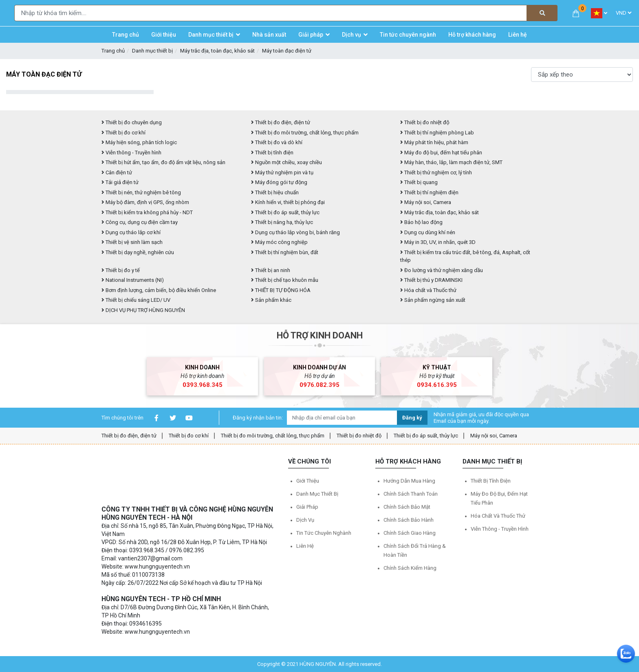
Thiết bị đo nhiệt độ (425, 122)
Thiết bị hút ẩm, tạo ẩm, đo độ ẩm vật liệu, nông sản (163, 162)
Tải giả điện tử (120, 182)
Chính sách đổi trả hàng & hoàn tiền (415, 550)
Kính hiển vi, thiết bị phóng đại (288, 202)
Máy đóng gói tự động (279, 182)
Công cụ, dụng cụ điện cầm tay (140, 222)
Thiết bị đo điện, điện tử (281, 122)
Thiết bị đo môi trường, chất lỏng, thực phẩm (305, 133)
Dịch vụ (305, 520)
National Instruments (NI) (133, 280)
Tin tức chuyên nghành (324, 533)
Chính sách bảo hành (409, 520)
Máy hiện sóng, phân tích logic (139, 142)
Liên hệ (305, 546)
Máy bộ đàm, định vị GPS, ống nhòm (145, 202)
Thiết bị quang (419, 182)
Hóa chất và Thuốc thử (428, 290)
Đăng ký (412, 418)
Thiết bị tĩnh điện (272, 153)
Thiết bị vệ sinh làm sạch (132, 242)
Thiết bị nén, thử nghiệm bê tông (141, 192)
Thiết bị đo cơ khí (123, 133)
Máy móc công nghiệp (279, 242)
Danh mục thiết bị (152, 51)
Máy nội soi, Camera (426, 202)
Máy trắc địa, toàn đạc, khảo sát (217, 51)
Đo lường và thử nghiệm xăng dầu (442, 270)
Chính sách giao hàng (410, 533)
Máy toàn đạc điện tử (287, 51)
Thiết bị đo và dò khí (277, 142)
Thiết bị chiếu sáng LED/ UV (136, 300)
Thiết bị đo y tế (121, 270)
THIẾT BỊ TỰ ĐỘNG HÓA (281, 290)
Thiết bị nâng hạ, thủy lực (282, 222)
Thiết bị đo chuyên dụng (132, 122)
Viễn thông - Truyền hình (131, 153)
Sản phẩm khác (271, 300)
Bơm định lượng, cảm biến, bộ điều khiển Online (159, 290)
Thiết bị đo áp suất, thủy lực (285, 212)
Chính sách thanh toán (411, 494)
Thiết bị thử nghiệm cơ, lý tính (436, 172)
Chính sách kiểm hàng (410, 568)
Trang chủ (113, 51)
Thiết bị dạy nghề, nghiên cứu (138, 252)
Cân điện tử (117, 172)
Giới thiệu (308, 481)
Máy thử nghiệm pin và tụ (282, 172)
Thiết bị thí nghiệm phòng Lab (437, 133)
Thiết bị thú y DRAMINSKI (431, 280)
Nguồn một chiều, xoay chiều (286, 162)
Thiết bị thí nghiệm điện (429, 192)
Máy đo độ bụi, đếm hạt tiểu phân (441, 153)
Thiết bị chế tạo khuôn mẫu (285, 280)
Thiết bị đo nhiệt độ (359, 436)
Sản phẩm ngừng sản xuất (433, 300)
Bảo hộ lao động (421, 222)
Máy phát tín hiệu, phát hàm (434, 142)
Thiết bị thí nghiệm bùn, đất (285, 252)
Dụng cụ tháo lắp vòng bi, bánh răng (295, 232)
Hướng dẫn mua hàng (409, 481)
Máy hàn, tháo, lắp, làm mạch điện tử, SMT (451, 162)
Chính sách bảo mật (407, 507)
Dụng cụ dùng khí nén (428, 232)
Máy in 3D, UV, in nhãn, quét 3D (438, 242)
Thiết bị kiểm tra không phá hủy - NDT (147, 212)
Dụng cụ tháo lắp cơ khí (131, 232)
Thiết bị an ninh (271, 270)
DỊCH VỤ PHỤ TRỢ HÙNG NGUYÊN (143, 310)
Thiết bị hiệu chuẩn (275, 192)
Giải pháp (307, 507)
